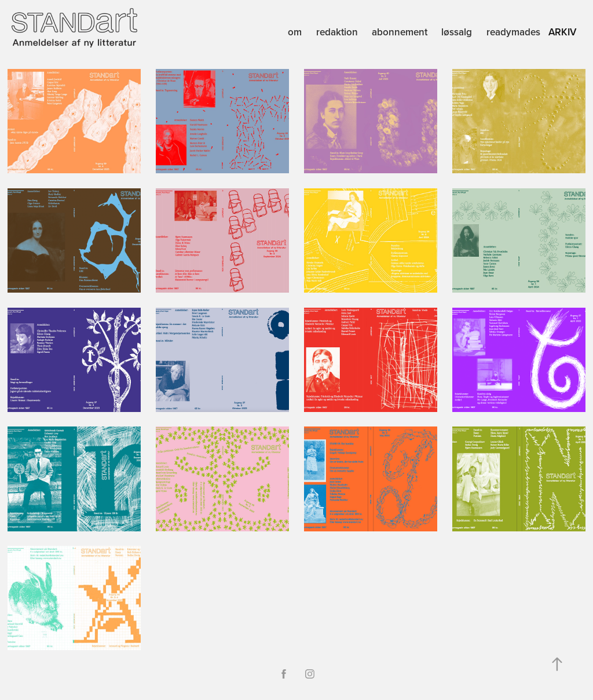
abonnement (400, 32)
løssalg (457, 32)
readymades (513, 32)
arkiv (562, 32)
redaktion (337, 32)
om (295, 32)
